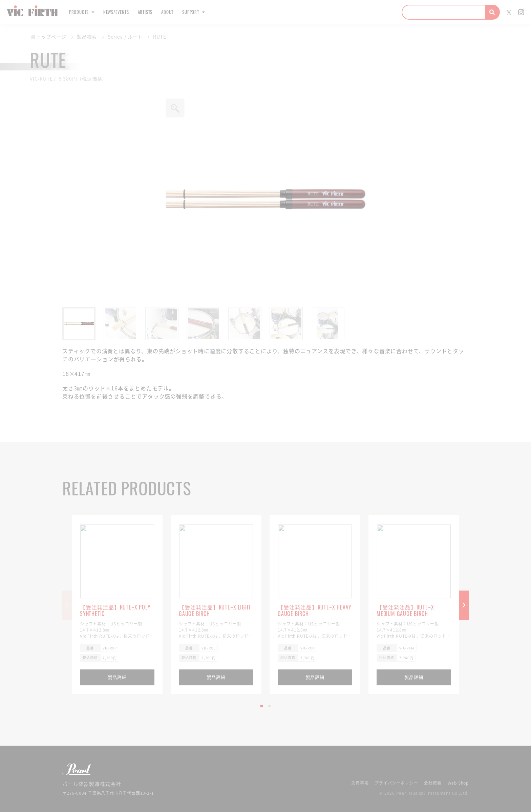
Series (111, 37)
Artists (161, 12)
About (188, 12)
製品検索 (83, 37)
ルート (130, 37)
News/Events (125, 12)
